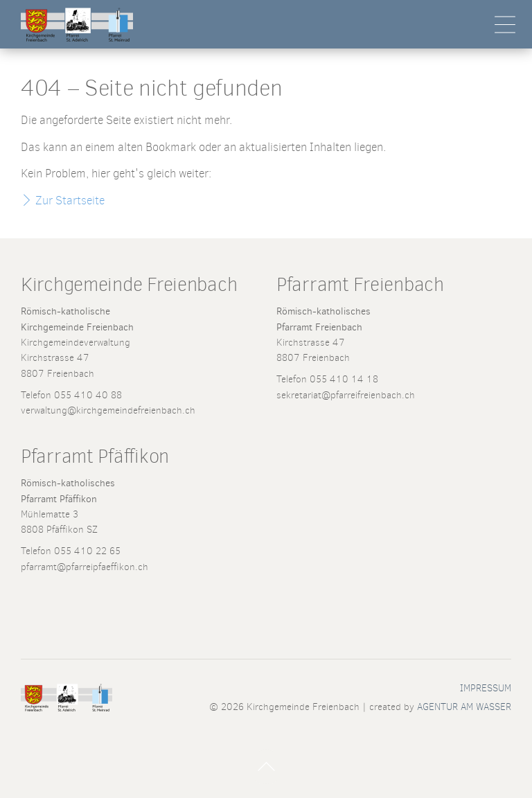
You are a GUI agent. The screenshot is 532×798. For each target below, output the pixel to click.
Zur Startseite (70, 201)
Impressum (486, 688)
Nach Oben (266, 767)
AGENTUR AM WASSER (464, 707)
